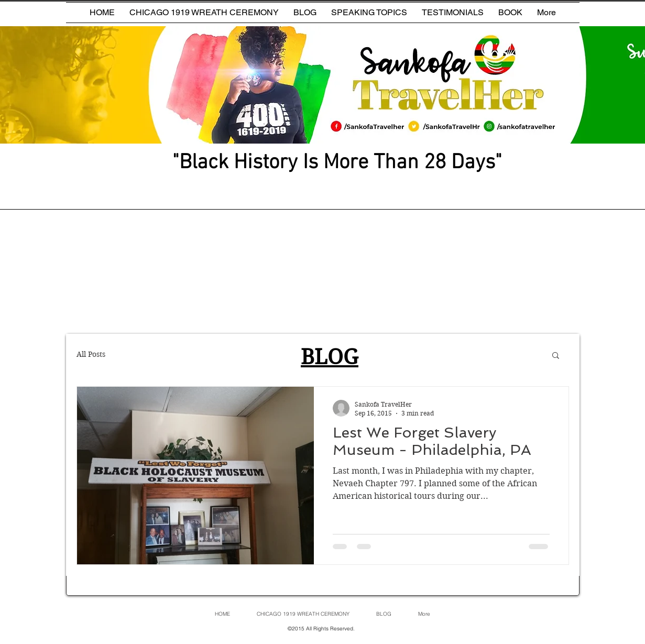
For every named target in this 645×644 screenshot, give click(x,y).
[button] (556, 356)
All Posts (91, 354)
